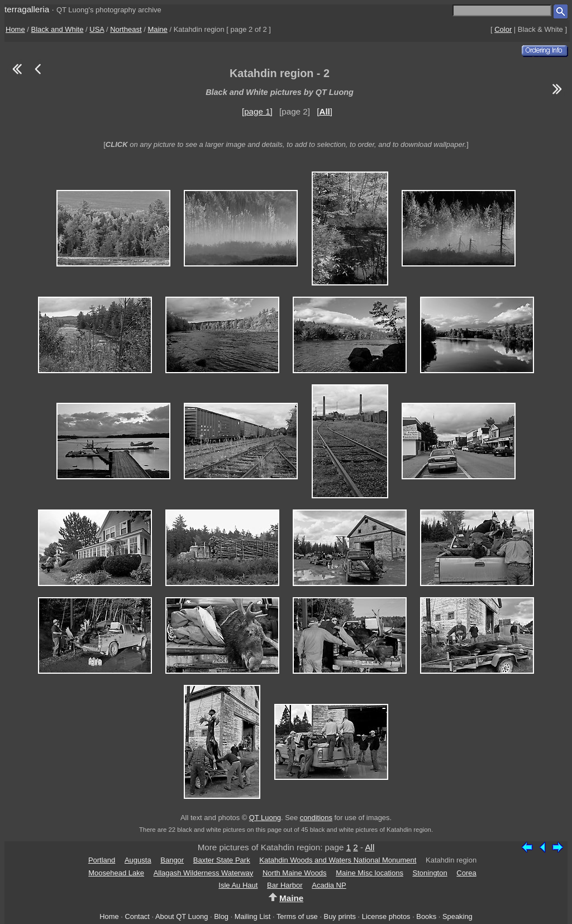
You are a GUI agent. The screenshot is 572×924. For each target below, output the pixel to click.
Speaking (457, 916)
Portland (102, 860)
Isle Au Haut (238, 885)
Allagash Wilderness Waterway (204, 873)
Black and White (58, 29)
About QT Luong (182, 916)
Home (15, 29)
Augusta (138, 860)
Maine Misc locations (370, 873)
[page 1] (257, 111)
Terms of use (297, 916)
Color (503, 29)
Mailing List (253, 916)
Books (426, 916)
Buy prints (340, 916)
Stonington (430, 873)
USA (97, 29)
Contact (137, 916)
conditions (316, 818)
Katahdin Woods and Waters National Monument (338, 860)
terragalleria (27, 9)
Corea (466, 873)
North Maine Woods (295, 873)
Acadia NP (329, 885)
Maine (157, 29)
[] (325, 111)
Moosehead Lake (116, 873)
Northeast (126, 29)
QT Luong (265, 818)
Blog (221, 916)
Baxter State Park (222, 860)
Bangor (172, 860)
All (370, 847)
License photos (386, 916)
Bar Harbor (285, 885)
